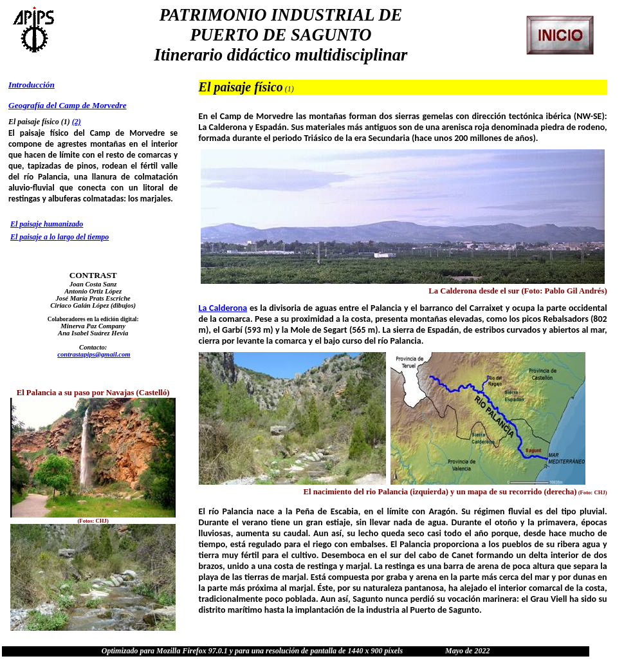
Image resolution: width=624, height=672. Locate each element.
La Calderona (223, 308)
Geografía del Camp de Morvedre (68, 105)
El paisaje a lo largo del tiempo (60, 237)
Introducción (32, 85)
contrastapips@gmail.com (94, 354)
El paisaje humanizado (47, 224)
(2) (77, 122)
